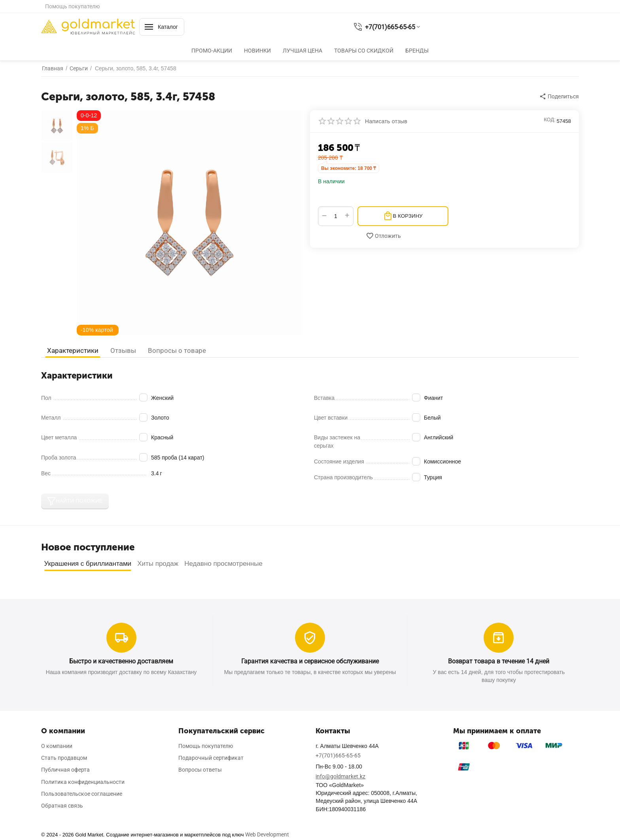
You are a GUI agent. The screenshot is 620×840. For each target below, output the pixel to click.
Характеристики (73, 350)
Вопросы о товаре (177, 350)
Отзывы (123, 350)
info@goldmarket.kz (340, 776)
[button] (560, 96)
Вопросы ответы (200, 770)
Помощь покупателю (72, 6)
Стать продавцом (64, 758)
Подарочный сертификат (211, 758)
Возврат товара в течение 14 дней (499, 661)
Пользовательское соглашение (82, 794)
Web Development (267, 834)
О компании (57, 746)
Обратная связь (62, 806)
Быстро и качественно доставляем (121, 661)
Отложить (383, 236)
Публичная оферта (65, 770)
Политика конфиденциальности (83, 782)
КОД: (550, 120)
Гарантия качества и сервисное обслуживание (310, 661)
